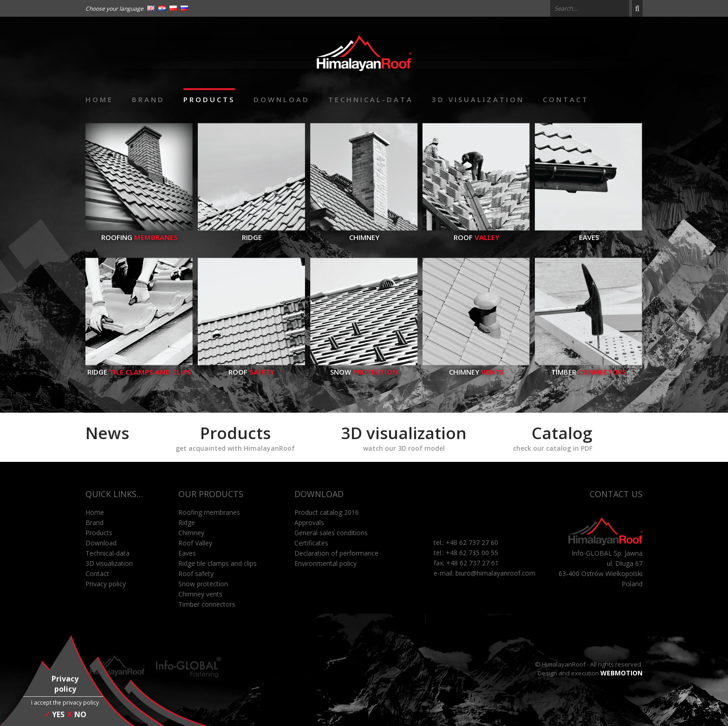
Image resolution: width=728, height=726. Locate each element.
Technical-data (371, 99)
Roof (476, 233)
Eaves (589, 233)
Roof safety (196, 574)
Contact (566, 99)
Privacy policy (106, 584)
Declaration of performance (336, 553)
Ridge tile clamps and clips (218, 563)
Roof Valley (195, 543)
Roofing (139, 233)
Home (99, 99)
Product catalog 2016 (327, 512)
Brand (148, 99)
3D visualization (478, 99)
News (107, 433)
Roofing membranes (209, 512)
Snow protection (203, 584)
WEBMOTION (621, 673)
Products (209, 99)
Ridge (252, 233)
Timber (589, 367)
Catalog (553, 437)
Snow (364, 367)
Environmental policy (325, 563)
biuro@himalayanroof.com (495, 573)
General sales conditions (331, 533)
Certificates (311, 543)
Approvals (309, 522)
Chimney (364, 233)
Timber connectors (207, 604)
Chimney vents (200, 594)
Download (282, 99)
